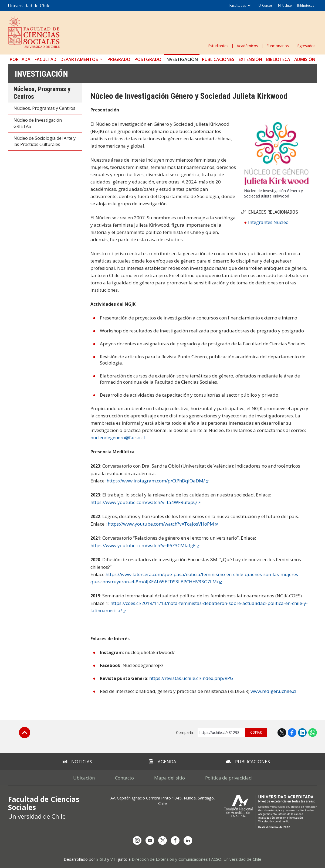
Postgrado (148, 59)
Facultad (45, 59)
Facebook (292, 733)
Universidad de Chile (242, 859)
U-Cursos (266, 6)
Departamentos (79, 59)
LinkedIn (302, 733)
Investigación (182, 59)
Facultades (238, 6)
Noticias (77, 762)
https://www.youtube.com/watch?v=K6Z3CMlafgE (143, 545)
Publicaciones (218, 59)
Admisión (305, 59)
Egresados (306, 46)
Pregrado (119, 59)
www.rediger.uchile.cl (273, 691)
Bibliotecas (306, 6)
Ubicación (84, 778)
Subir (25, 733)
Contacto (124, 778)
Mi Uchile (285, 6)
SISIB (101, 859)
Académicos (247, 46)
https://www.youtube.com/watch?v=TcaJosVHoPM (161, 524)
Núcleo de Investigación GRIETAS (38, 123)
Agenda (163, 762)
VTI (114, 859)
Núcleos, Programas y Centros (44, 108)
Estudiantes (218, 46)
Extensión (250, 59)
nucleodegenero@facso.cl (118, 438)
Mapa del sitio (170, 778)
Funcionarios (278, 46)
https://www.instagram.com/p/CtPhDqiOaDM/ (156, 481)
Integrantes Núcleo (268, 222)
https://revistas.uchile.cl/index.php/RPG (191, 678)
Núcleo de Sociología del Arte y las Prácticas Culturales (45, 141)
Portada (20, 59)
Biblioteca (278, 59)
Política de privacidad (228, 778)
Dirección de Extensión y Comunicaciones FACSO (177, 859)
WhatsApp (313, 733)
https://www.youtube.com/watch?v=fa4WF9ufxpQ (144, 502)
